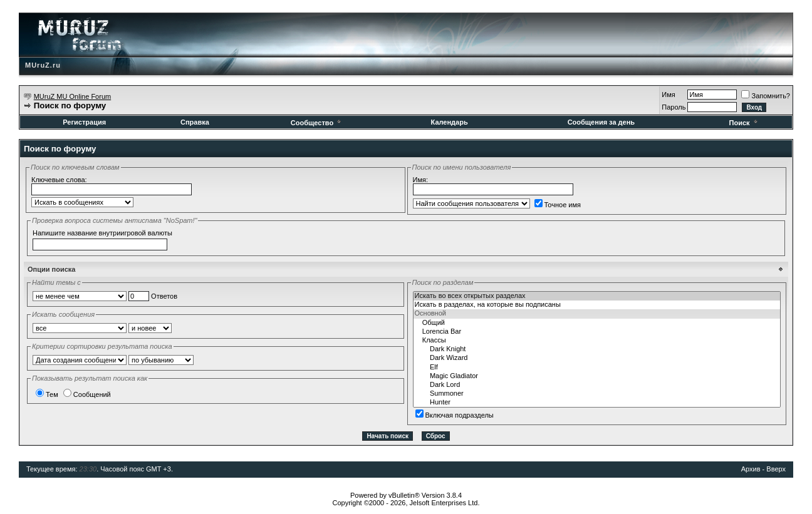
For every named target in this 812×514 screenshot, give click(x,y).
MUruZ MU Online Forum (72, 96)
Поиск (744, 123)
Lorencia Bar (597, 332)
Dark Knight (597, 349)
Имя (668, 95)
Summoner (597, 394)
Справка (195, 122)
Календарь (450, 122)
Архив (751, 469)
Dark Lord (597, 385)
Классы (597, 341)
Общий (597, 323)
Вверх (776, 469)
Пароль (674, 107)
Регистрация (84, 122)
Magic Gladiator (597, 376)
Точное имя (558, 205)
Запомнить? (766, 96)
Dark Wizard (597, 358)
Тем (47, 394)
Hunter (597, 403)
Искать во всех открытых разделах (597, 296)
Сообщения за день (601, 122)
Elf (597, 368)
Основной (597, 314)
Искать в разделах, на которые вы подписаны (597, 305)
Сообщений (87, 394)
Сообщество (317, 123)
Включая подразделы (455, 415)
